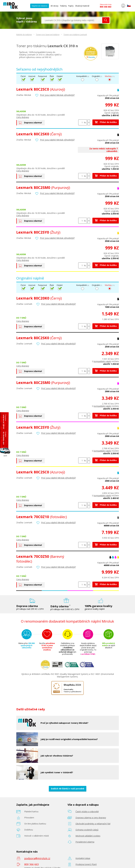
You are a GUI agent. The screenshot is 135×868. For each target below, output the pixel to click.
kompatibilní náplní (102, 361)
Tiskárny (63, 6)
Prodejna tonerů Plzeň (86, 864)
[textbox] (72, 20)
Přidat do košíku (106, 122)
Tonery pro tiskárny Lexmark (75, 35)
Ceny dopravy (23, 117)
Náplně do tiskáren (40, 6)
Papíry (71, 6)
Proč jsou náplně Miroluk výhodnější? (57, 95)
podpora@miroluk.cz (37, 858)
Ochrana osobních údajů (87, 830)
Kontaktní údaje (83, 858)
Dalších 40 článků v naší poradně (68, 789)
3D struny (54, 6)
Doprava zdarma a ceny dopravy (91, 818)
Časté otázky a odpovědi (87, 812)
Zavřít (5, 456)
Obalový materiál (82, 6)
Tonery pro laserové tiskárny (48, 35)
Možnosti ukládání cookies (88, 836)
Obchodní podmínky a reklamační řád (93, 824)
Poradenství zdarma (85, 842)
